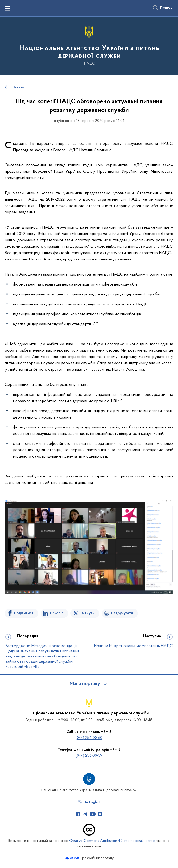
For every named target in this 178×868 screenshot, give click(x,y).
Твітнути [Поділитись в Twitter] (87, 613)
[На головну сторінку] (89, 45)
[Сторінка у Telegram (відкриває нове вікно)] (85, 814)
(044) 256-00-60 (89, 738)
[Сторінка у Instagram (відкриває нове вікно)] (100, 814)
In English (93, 802)
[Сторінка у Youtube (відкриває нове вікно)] (93, 814)
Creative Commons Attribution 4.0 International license (112, 841)
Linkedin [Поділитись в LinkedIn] (57, 613)
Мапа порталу (85, 684)
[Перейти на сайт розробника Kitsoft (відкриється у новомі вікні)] (72, 858)
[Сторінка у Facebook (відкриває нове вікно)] (78, 814)
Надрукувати (122, 613)
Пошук (166, 8)
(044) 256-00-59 (89, 756)
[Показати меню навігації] (8, 8)
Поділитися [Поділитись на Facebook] (24, 613)
